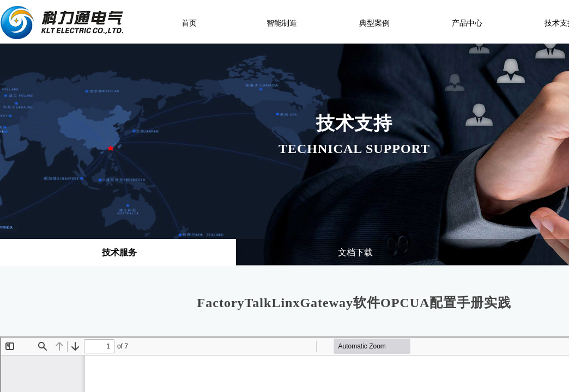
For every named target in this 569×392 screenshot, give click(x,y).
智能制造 (282, 23)
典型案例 (374, 23)
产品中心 (467, 23)
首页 (189, 23)
